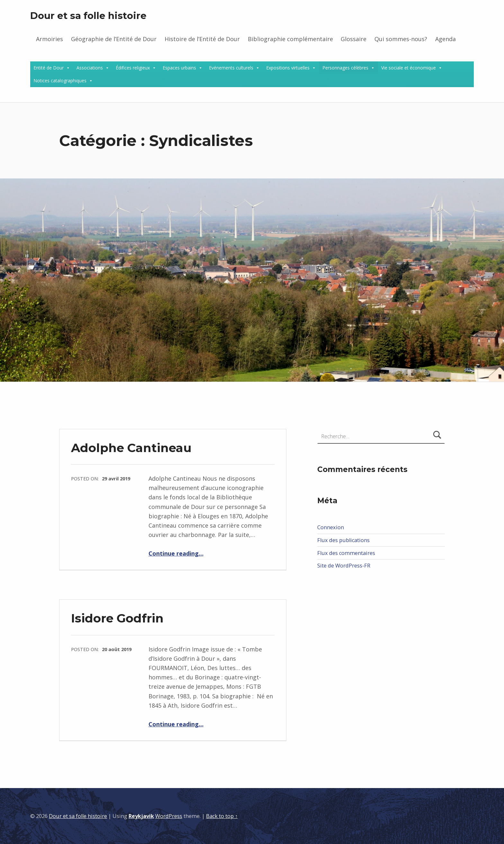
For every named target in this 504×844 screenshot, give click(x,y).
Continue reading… (176, 553)
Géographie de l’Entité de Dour (114, 39)
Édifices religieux (133, 68)
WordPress (169, 816)
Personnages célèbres (345, 68)
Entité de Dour (49, 68)
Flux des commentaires (346, 553)
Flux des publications (343, 540)
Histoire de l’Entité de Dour (202, 39)
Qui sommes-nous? (401, 39)
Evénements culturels (231, 68)
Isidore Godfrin (117, 618)
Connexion (331, 527)
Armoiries (50, 39)
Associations (90, 68)
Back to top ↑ (222, 816)
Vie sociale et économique (409, 68)
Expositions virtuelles (288, 68)
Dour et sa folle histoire (88, 16)
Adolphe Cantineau (131, 448)
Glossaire (354, 39)
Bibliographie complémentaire (290, 39)
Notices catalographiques (60, 81)
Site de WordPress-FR (344, 566)
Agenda (446, 39)
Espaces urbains (179, 68)
